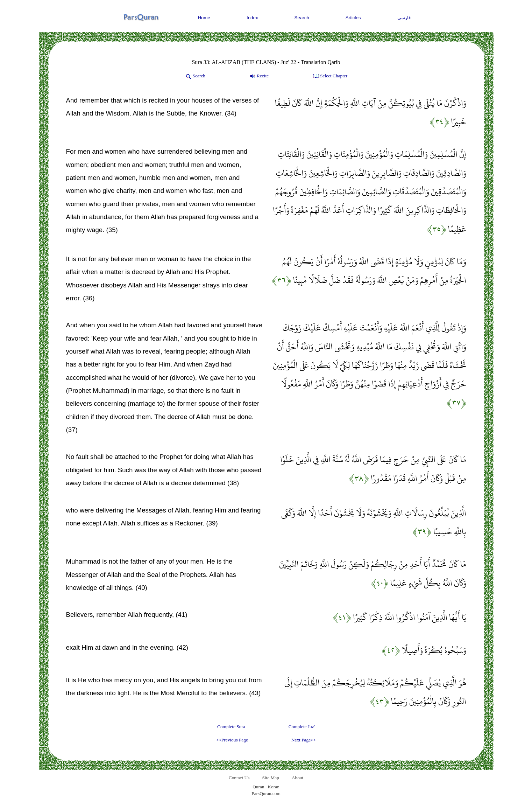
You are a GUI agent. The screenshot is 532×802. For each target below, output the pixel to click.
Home (204, 18)
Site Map (271, 778)
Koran (273, 787)
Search (302, 18)
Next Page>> (304, 740)
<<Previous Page (232, 740)
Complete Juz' (302, 727)
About (297, 778)
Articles (353, 18)
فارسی (404, 18)
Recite (259, 76)
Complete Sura (231, 727)
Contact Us (239, 778)
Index (252, 18)
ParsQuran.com (266, 793)
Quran (258, 787)
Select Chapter (330, 76)
